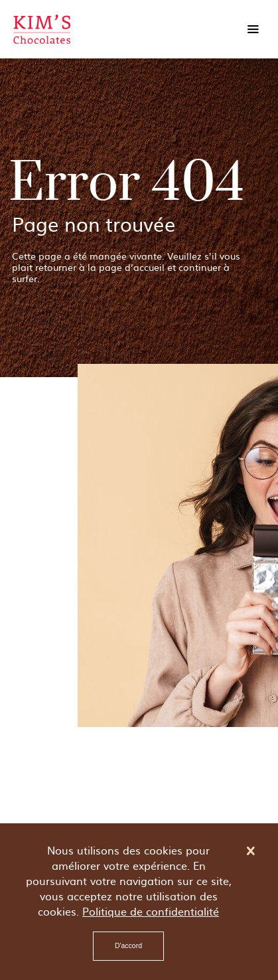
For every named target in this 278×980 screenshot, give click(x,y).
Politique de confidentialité (151, 911)
